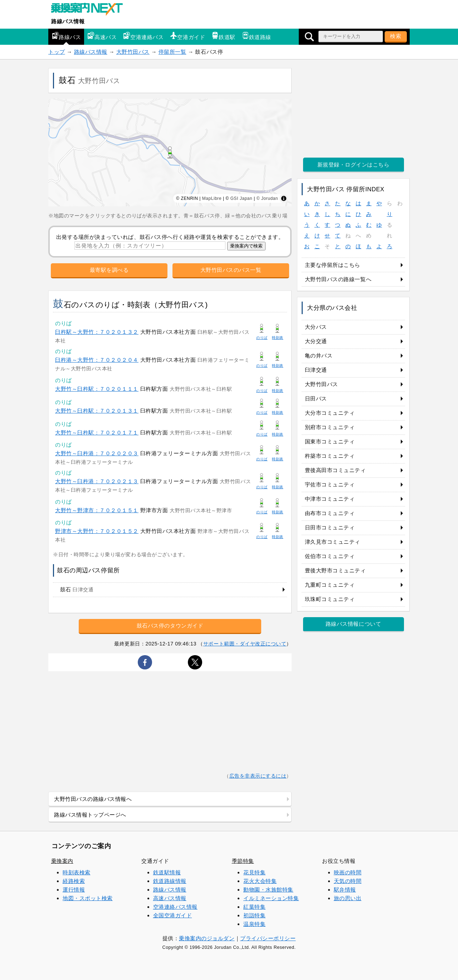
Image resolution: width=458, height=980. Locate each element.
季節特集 (243, 861)
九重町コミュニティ (330, 585)
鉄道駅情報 (167, 872)
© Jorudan (267, 198)
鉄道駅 (223, 36)
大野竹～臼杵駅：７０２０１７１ (97, 433)
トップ (57, 52)
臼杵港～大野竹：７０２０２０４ (97, 360)
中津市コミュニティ (330, 499)
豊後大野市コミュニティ (335, 570)
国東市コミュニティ (330, 441)
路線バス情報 (68, 21)
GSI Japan (242, 198)
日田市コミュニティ (330, 527)
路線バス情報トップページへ (90, 815)
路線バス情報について (353, 624)
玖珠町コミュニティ (330, 599)
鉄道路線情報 (170, 881)
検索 (396, 36)
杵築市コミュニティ (330, 456)
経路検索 (74, 881)
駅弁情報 (345, 890)
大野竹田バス (133, 52)
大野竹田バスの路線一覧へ (338, 279)
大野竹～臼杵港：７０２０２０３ (97, 453)
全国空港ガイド (173, 915)
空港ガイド (187, 36)
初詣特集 (254, 915)
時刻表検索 (77, 872)
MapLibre (212, 198)
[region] (170, 153)
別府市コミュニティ (330, 427)
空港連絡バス (143, 36)
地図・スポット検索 (88, 898)
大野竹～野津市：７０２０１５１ (97, 510)
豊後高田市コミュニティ (335, 470)
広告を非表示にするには (258, 776)
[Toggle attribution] (284, 198)
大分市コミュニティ (330, 413)
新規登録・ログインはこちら (354, 165)
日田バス (316, 398)
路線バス (66, 36)
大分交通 (316, 341)
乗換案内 (62, 861)
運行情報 (74, 890)
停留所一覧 (172, 52)
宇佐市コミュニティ (330, 484)
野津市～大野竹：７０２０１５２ (97, 531)
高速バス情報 (170, 898)
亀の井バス (319, 356)
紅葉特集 (254, 907)
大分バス (316, 327)
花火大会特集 (260, 881)
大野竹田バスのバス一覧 (231, 270)
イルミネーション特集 (271, 898)
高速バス (102, 36)
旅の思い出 (348, 898)
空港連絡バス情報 (175, 907)
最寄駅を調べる (109, 270)
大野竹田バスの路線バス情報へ (93, 799)
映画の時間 (348, 872)
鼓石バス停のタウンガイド (170, 626)
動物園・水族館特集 (268, 890)
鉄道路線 (257, 36)
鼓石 (77, 589)
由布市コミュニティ (330, 513)
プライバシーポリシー (268, 938)
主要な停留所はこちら (333, 265)
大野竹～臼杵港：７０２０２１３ (97, 481)
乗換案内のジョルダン (207, 938)
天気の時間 (348, 881)
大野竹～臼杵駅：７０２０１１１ (97, 389)
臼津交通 (316, 370)
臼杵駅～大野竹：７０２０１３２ (97, 332)
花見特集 (254, 872)
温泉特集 (254, 924)
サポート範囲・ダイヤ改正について (245, 644)
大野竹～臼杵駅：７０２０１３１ (97, 411)
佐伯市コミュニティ (330, 556)
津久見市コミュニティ (333, 542)
